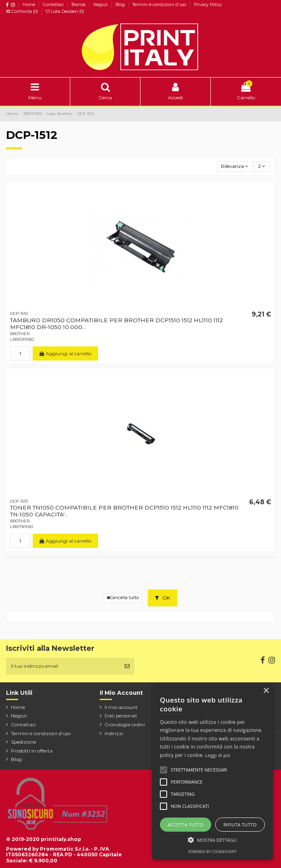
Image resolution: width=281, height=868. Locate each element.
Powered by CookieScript (212, 852)
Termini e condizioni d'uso (160, 5)
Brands (79, 5)
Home (29, 5)
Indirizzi (114, 733)
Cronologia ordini (125, 724)
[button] (212, 840)
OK (163, 598)
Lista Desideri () (65, 12)
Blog (121, 5)
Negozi (101, 5)
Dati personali (121, 716)
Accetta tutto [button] (186, 825)
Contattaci (54, 5)
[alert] (212, 772)
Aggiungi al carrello (65, 353)
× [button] (266, 691)
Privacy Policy (208, 5)
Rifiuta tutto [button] (240, 825)
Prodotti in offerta (32, 751)
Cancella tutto (123, 598)
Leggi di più (218, 755)
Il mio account (121, 707)
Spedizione (23, 742)
